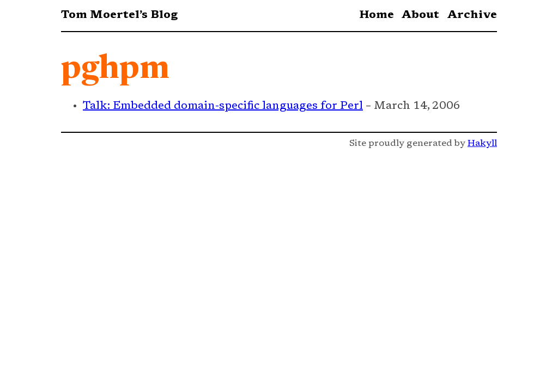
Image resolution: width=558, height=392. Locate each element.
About (420, 15)
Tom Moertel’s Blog (119, 15)
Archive (472, 15)
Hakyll (482, 144)
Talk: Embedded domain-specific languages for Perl (223, 106)
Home (377, 15)
